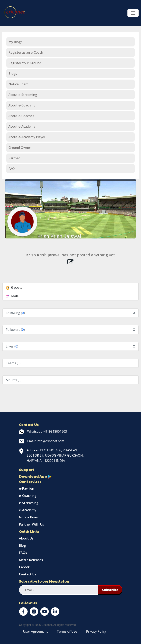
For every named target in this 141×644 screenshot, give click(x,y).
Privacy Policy (96, 631)
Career (24, 567)
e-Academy (28, 510)
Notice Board (18, 84)
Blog (22, 546)
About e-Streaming (23, 95)
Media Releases (31, 560)
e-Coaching (28, 496)
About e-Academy (22, 126)
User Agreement (35, 631)
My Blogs (15, 42)
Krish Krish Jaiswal (59, 236)
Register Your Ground (25, 63)
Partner (14, 158)
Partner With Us (31, 524)
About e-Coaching (22, 105)
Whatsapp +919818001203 (43, 431)
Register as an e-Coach (26, 52)
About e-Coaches (21, 116)
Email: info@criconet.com (42, 441)
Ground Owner (20, 148)
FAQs (23, 553)
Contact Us (28, 574)
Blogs (13, 74)
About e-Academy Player (27, 137)
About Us (26, 538)
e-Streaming (29, 503)
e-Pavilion (27, 488)
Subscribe (110, 590)
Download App (35, 476)
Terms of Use (67, 631)
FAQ (12, 169)
